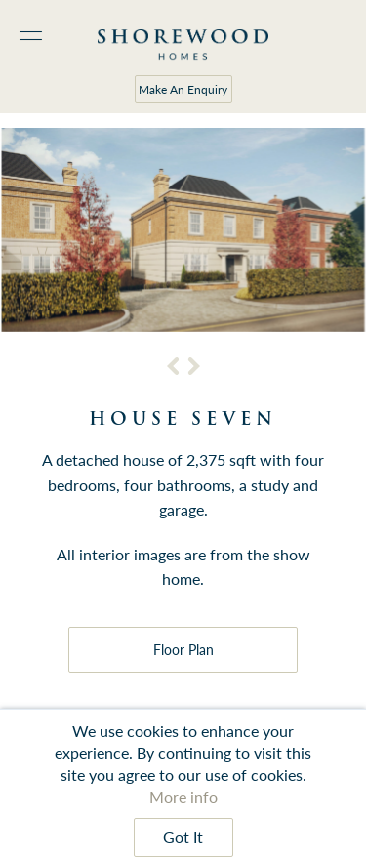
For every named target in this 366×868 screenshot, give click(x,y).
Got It (183, 837)
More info (183, 796)
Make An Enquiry (183, 89)
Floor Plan (183, 649)
